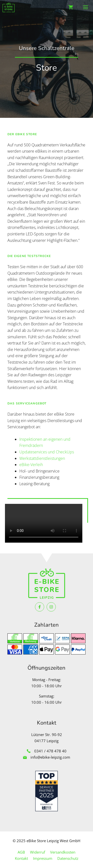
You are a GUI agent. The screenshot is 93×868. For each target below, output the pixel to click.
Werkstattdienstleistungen (42, 458)
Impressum (43, 858)
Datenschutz (68, 858)
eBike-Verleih (31, 465)
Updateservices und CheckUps (47, 452)
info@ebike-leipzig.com (50, 757)
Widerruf (38, 852)
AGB (21, 852)
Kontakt (21, 858)
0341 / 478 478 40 (50, 751)
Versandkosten (63, 852)
